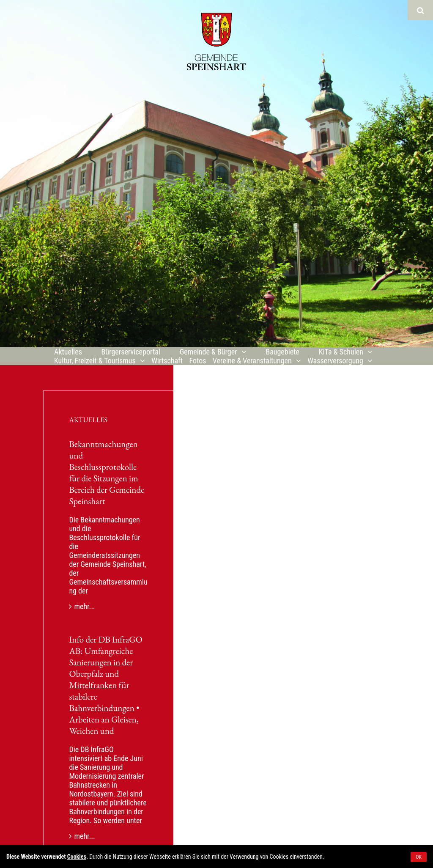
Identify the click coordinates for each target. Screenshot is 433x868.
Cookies (77, 857)
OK (419, 857)
